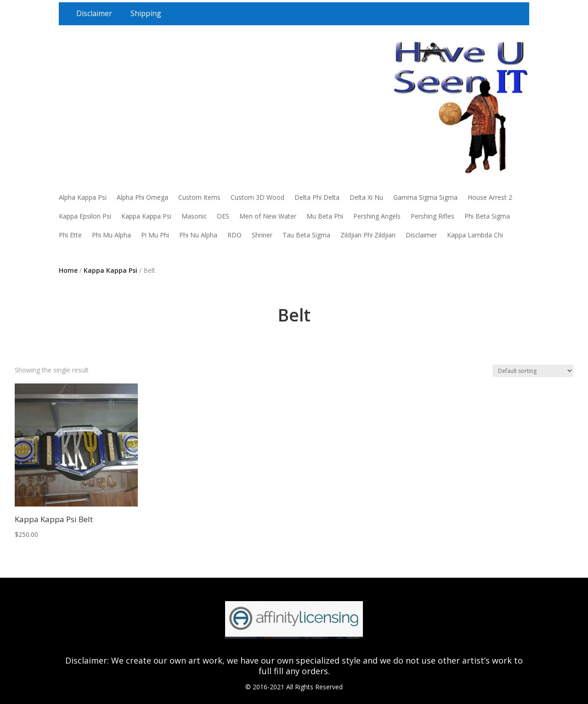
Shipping (146, 13)
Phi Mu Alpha (111, 235)
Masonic (194, 216)
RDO (235, 235)
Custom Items (199, 197)
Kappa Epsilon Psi (85, 216)
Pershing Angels (377, 216)
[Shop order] (533, 371)
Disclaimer (94, 13)
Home (68, 270)
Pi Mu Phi (155, 235)
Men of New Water (268, 216)
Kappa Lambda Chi (475, 235)
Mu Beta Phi (325, 216)
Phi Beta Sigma (487, 216)
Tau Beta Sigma (306, 235)
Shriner (262, 235)
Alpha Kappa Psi (83, 197)
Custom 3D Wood (257, 197)
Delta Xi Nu (366, 197)
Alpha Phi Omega (142, 197)
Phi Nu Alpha (198, 235)
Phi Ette (70, 235)
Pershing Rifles (433, 216)
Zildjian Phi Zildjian (368, 235)
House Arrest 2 (490, 197)
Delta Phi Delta (317, 197)
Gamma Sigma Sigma (425, 197)
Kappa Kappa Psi (146, 216)
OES (223, 216)
